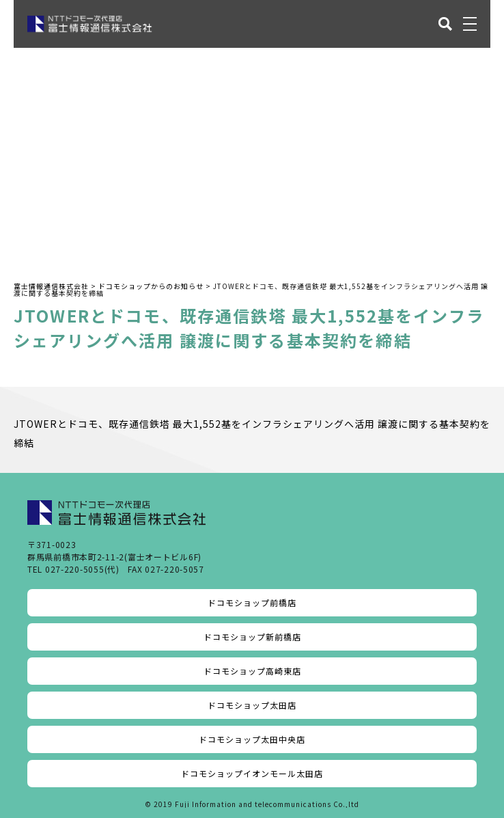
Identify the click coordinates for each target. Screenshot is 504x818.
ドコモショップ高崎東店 (252, 671)
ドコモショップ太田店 (252, 705)
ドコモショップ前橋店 (252, 602)
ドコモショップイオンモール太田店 (252, 773)
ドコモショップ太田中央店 (252, 739)
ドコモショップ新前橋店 (252, 637)
